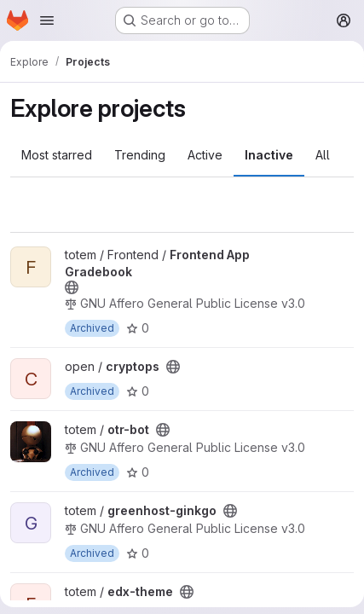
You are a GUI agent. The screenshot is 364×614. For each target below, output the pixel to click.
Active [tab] (205, 155)
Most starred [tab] (57, 155)
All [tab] (323, 155)
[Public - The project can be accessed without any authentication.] (72, 287)
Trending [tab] (140, 155)
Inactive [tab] (269, 155)
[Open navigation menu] (47, 20)
